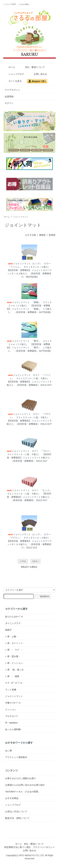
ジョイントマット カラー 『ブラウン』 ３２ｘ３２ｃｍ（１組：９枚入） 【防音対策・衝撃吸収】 (29, 417)
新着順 (52, 235)
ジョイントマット (21, 217)
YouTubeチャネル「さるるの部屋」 (23, 792)
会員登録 (9, 96)
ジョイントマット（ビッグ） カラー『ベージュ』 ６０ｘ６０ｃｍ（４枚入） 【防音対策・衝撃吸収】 (30, 267)
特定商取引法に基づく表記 (17, 847)
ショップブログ (14, 74)
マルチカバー (12, 716)
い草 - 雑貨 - (14, 676)
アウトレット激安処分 (16, 757)
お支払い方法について (16, 811)
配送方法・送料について (17, 818)
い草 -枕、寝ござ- (15, 670)
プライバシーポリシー (44, 847)
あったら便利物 (13, 729)
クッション (11, 709)
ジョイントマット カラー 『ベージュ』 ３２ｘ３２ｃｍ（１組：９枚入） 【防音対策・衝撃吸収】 (29, 378)
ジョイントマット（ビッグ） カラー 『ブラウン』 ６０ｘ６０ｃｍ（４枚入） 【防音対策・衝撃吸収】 (30, 538)
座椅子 (8, 630)
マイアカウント (12, 90)
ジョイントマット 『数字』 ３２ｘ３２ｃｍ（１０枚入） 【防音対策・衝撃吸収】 (29, 344)
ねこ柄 (8, 751)
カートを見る (13, 81)
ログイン (9, 103)
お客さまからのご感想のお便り (21, 778)
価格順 (42, 235)
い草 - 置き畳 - (12, 656)
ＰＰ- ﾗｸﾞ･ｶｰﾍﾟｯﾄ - (14, 683)
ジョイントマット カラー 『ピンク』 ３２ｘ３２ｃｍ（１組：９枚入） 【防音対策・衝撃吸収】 (30, 494)
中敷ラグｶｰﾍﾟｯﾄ (13, 703)
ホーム (10, 67)
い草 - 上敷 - (11, 637)
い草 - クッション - (15, 663)
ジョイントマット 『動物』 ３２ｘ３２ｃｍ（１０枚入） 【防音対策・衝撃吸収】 (29, 306)
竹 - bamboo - (12, 723)
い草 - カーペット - (15, 643)
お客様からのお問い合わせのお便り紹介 (25, 785)
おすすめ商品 (12, 798)
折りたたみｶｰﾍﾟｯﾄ (14, 617)
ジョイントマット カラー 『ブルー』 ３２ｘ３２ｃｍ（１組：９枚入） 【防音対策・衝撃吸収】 (30, 454)
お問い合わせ (38, 74)
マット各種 (11, 690)
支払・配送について (33, 67)
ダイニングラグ (13, 623)
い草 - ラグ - (14, 650)
